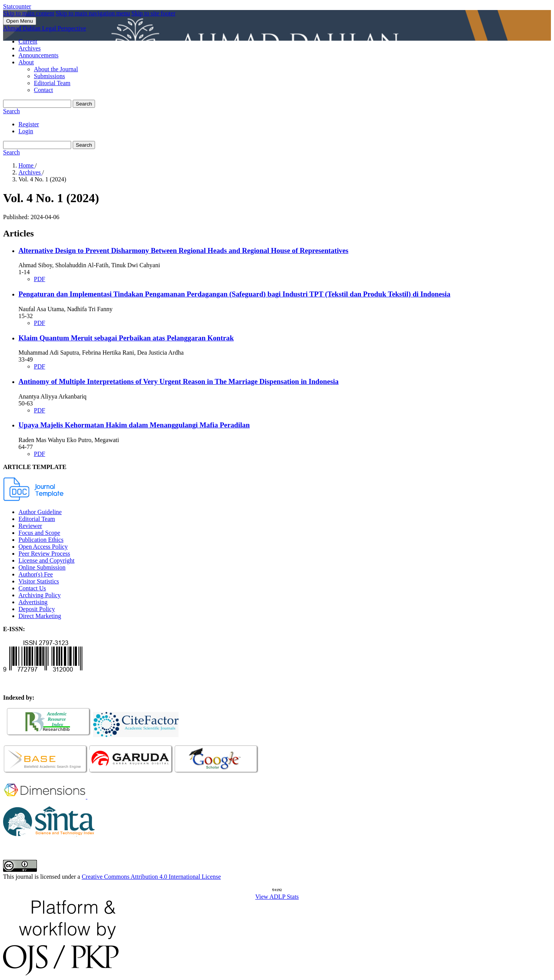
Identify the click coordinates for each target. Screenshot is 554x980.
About (26, 62)
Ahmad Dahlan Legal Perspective (44, 28)
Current (28, 41)
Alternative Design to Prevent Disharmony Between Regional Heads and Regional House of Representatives (184, 250)
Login (26, 131)
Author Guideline (40, 512)
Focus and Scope (39, 533)
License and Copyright (47, 560)
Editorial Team (52, 83)
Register (29, 124)
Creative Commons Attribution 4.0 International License (151, 877)
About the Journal (56, 69)
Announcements (38, 55)
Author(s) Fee (36, 574)
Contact (43, 90)
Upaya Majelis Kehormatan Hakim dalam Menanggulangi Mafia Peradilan (134, 425)
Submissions (49, 76)
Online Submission (42, 567)
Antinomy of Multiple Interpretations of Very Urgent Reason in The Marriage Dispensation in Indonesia (179, 381)
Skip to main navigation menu (93, 13)
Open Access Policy (43, 547)
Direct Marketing (40, 616)
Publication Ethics (41, 540)
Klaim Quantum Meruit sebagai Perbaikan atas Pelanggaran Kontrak (126, 338)
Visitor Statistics (39, 581)
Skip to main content (29, 13)
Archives (30, 48)
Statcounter (17, 6)
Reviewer (30, 526)
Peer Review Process (44, 554)
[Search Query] (37, 104)
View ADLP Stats (277, 897)
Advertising (33, 602)
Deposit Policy (37, 609)
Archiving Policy (40, 595)
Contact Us (32, 588)
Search (84, 104)
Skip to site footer (154, 13)
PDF (39, 279)
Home (27, 165)
